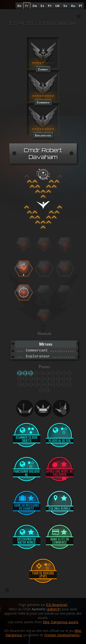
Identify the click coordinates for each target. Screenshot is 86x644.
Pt (50, 6)
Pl (80, 6)
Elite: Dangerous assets (61, 622)
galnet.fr (54, 609)
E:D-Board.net (57, 605)
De (35, 6)
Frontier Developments (62, 635)
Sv (65, 6)
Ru (73, 6)
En (19, 6)
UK (57, 6)
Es (42, 6)
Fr (27, 6)
